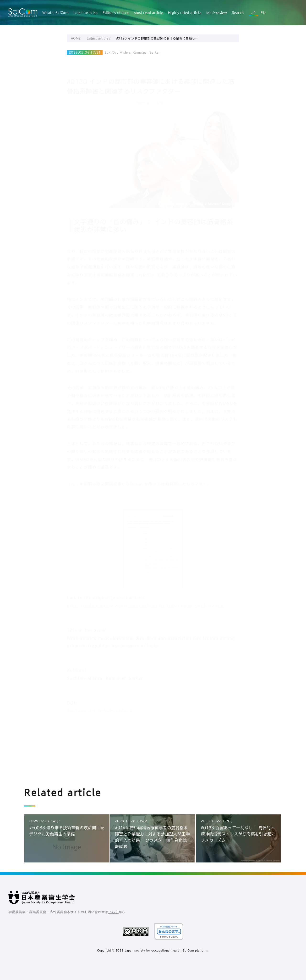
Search (238, 13)
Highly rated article (185, 13)
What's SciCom (55, 13)
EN (263, 13)
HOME (76, 41)
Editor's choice (116, 13)
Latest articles (85, 13)
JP (254, 13)
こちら (113, 912)
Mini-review (217, 13)
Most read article (148, 13)
